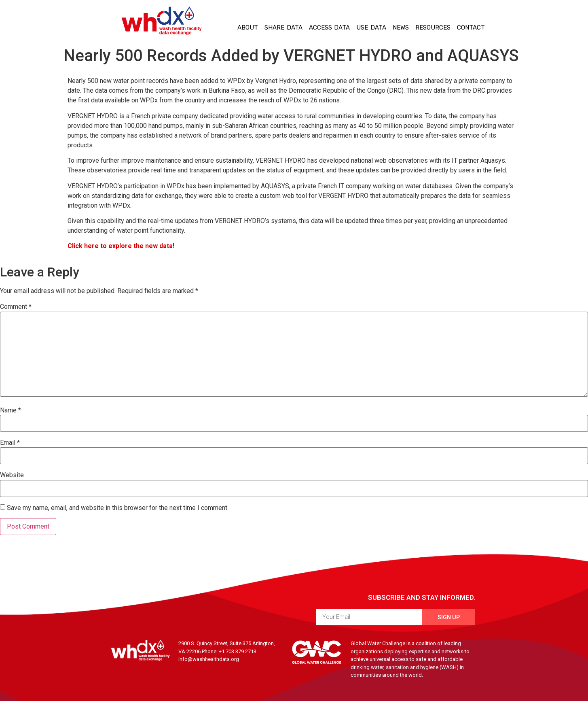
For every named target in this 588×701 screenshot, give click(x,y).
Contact (471, 28)
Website (12, 475)
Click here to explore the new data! (121, 246)
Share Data (283, 28)
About (248, 28)
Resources (433, 28)
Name (11, 410)
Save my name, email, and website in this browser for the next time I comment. (118, 508)
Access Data (330, 28)
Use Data (371, 28)
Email (10, 443)
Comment (16, 307)
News (401, 28)
